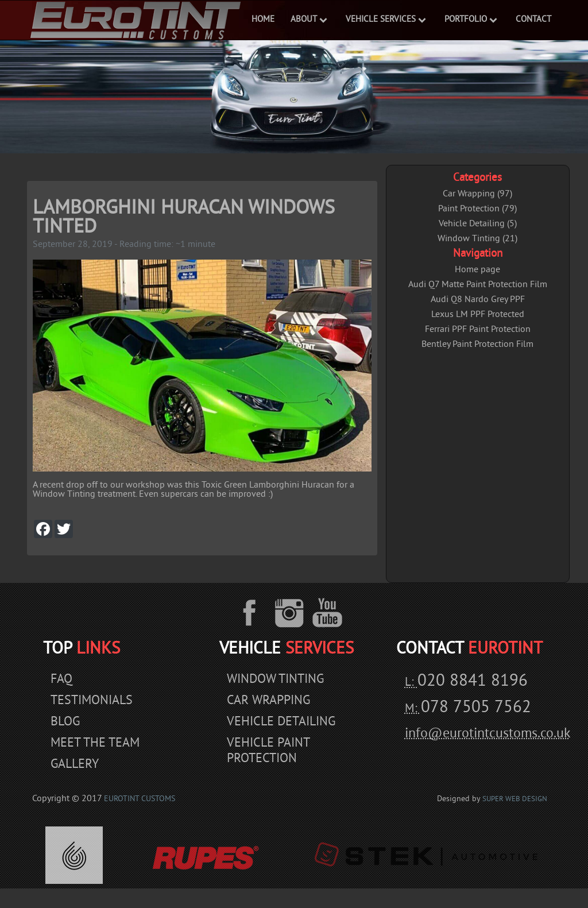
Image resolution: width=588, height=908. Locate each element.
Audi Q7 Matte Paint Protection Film (478, 285)
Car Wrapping (268, 701)
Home (263, 20)
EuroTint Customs (140, 799)
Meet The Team (95, 743)
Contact (533, 20)
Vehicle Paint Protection (268, 751)
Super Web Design (515, 799)
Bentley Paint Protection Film (477, 345)
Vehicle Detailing (281, 722)
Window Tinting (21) (477, 239)
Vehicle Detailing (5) (478, 224)
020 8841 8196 (473, 682)
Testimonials (92, 701)
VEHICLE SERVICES (381, 20)
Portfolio (466, 20)
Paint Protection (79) (477, 209)
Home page (477, 270)
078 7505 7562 (476, 708)
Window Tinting (275, 680)
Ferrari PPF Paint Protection (478, 330)
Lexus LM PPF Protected (478, 315)
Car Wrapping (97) (477, 194)
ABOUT (304, 20)
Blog (65, 722)
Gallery (75, 765)
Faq (61, 680)
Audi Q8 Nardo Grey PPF (478, 300)
